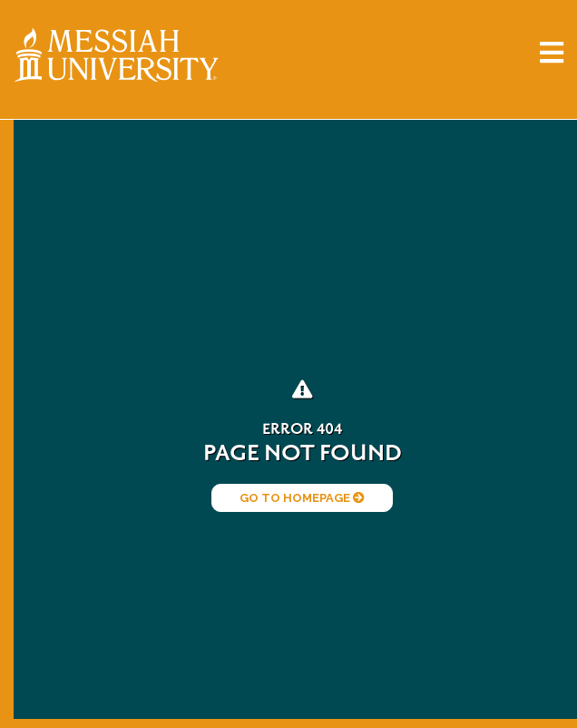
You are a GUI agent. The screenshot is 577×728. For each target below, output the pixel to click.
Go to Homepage (302, 498)
